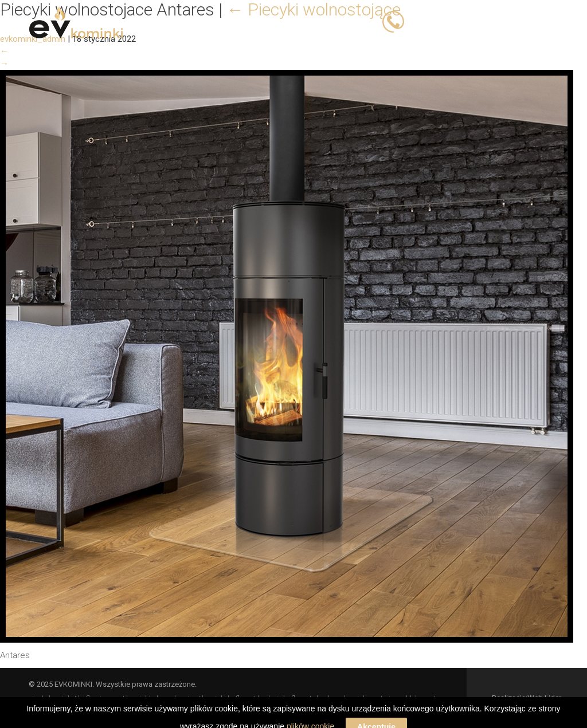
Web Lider (544, 698)
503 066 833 (495, 21)
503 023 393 (434, 21)
